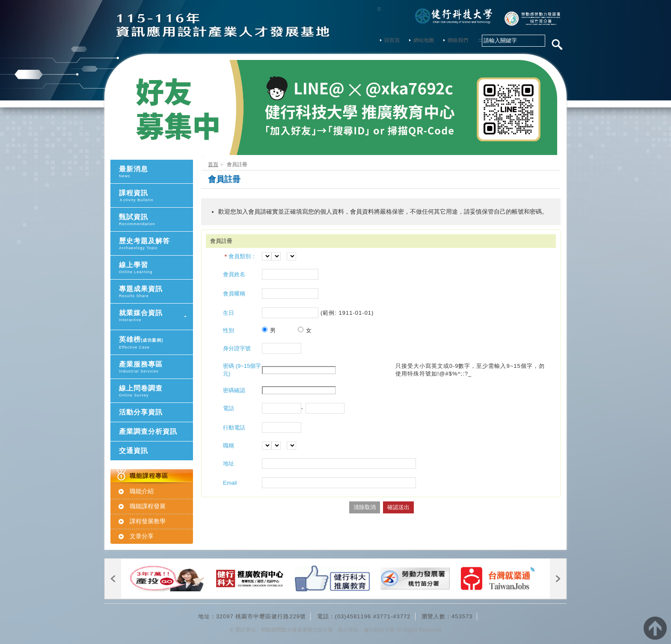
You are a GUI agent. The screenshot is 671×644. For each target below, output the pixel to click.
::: (379, 9)
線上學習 (156, 268)
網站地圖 (422, 40)
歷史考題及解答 (156, 244)
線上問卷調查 (156, 391)
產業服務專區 (156, 367)
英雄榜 (156, 343)
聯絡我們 (456, 40)
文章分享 (142, 536)
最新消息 (156, 172)
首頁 (213, 164)
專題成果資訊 (156, 292)
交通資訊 (134, 451)
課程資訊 (156, 196)
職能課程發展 (148, 506)
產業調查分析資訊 (148, 431)
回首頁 (390, 40)
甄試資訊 (156, 220)
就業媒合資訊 (156, 316)
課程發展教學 (148, 521)
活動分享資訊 (141, 412)
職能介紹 (142, 491)
